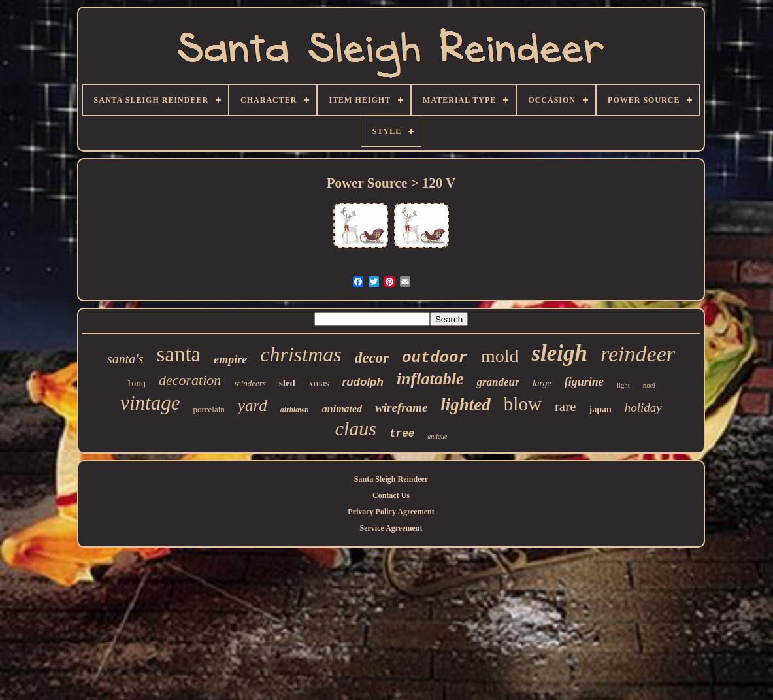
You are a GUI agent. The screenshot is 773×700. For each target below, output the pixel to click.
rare (566, 407)
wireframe (401, 408)
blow (523, 404)
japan (600, 409)
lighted (466, 405)
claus (356, 428)
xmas (319, 383)
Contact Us (391, 495)
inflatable (430, 379)
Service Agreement (391, 528)
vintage (150, 403)
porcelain (208, 409)
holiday (643, 408)
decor (372, 358)
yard (253, 406)
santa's (125, 359)
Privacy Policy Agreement (391, 512)
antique (437, 436)
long (136, 384)
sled (287, 383)
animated (342, 409)
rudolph (363, 382)
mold (500, 356)
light (623, 385)
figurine (584, 382)
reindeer (638, 354)
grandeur (498, 382)
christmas (301, 354)
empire (230, 359)
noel (649, 385)
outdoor (435, 358)
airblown (295, 410)
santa (178, 354)
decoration (190, 380)
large (542, 383)
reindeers (250, 383)
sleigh (559, 353)
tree (402, 434)
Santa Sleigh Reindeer (391, 479)
